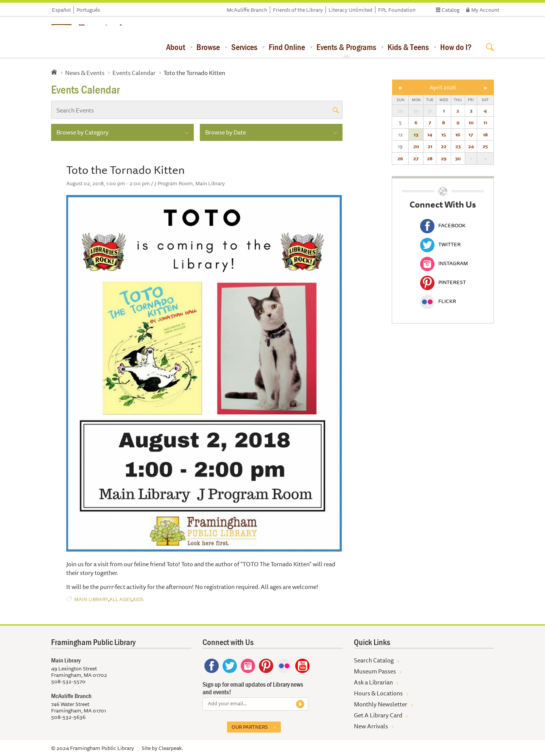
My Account (485, 10)
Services (244, 47)
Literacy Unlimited (350, 10)
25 (485, 146)
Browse (208, 47)
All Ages (121, 599)
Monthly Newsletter (381, 704)
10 (471, 122)
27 (416, 158)
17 (471, 134)
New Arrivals (371, 726)
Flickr (438, 301)
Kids (138, 599)
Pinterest (443, 282)
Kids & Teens (408, 47)
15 (444, 134)
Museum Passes (375, 671)
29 (444, 158)
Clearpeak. (171, 748)
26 (400, 158)
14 (430, 134)
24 (471, 146)
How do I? (456, 47)
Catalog (451, 10)
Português (88, 10)
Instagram (444, 263)
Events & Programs (346, 47)
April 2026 (443, 87)
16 (458, 134)
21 (430, 146)
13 (416, 134)
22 (444, 146)
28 (430, 158)
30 (458, 158)
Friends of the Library (298, 10)
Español (61, 10)
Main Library (91, 599)
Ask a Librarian (373, 682)
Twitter (440, 244)
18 (485, 134)
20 (416, 146)
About (176, 47)
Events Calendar (134, 73)
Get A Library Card (378, 715)
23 (458, 146)
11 (485, 122)
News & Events (85, 73)
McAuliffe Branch (247, 10)
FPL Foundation (397, 10)
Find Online (287, 47)
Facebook (443, 225)
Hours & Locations (378, 693)
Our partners (250, 727)
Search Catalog (374, 660)
